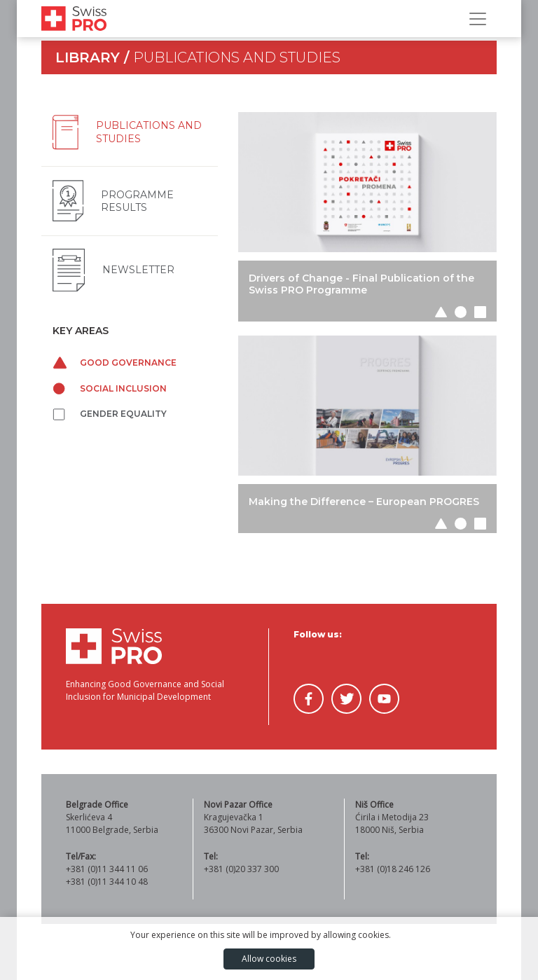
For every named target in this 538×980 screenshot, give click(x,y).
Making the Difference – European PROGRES (364, 502)
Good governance (115, 363)
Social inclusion (110, 388)
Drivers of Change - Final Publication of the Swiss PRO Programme (361, 284)
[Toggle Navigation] (478, 19)
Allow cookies (269, 959)
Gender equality (110, 414)
